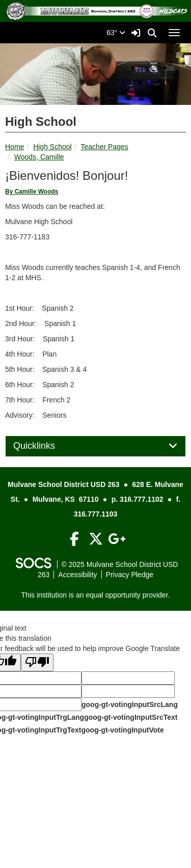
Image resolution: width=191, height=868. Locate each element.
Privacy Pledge (130, 575)
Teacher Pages (104, 147)
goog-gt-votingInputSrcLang (130, 704)
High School (52, 147)
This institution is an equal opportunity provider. (96, 595)
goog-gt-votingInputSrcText (131, 717)
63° (116, 33)
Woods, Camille (39, 157)
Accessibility (77, 575)
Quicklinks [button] (46, 446)
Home (15, 147)
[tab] (95, 446)
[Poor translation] (37, 662)
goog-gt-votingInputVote (122, 730)
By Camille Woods (32, 192)
